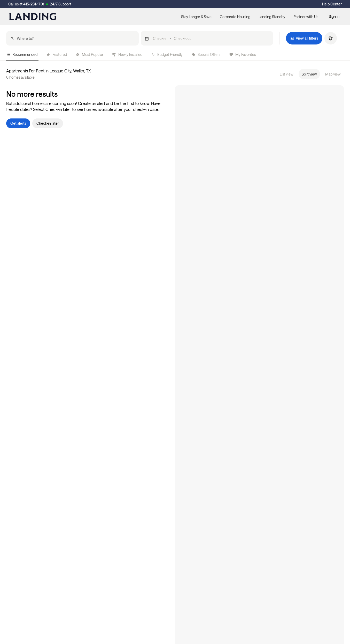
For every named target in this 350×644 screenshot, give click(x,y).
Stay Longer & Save (196, 17)
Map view (333, 74)
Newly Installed (127, 54)
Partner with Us (306, 17)
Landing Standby (272, 17)
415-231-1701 (34, 4)
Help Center (332, 4)
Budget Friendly (167, 54)
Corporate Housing (235, 17)
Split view (309, 74)
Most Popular (90, 54)
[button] (207, 38)
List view (287, 74)
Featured (57, 54)
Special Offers (206, 54)
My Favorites (242, 54)
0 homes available (20, 77)
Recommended (22, 54)
